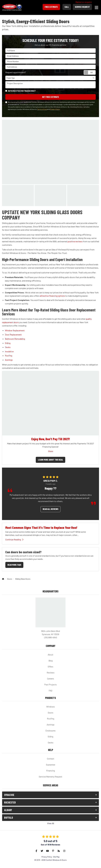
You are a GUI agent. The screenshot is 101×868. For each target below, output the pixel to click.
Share (51, 451)
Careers (50, 679)
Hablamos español (84, 2)
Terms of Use (42, 109)
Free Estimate (51, 7)
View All (51, 823)
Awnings (9, 360)
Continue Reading (14, 539)
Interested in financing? (22, 91)
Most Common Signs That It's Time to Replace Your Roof (41, 528)
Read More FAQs (14, 565)
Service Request (82, 7)
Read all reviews (50, 509)
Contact (51, 759)
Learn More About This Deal (50, 460)
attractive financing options (52, 296)
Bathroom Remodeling (15, 339)
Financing (50, 771)
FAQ (50, 690)
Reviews (51, 673)
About (50, 655)
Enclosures (50, 731)
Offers (50, 667)
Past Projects (50, 684)
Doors (50, 713)
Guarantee (51, 765)
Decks (8, 347)
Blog (51, 661)
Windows (50, 707)
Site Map (56, 857)
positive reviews (75, 241)
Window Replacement (15, 330)
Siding (8, 343)
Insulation (9, 351)
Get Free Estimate (51, 97)
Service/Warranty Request (50, 777)
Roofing (9, 356)
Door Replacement (13, 334)
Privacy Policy (55, 109)
